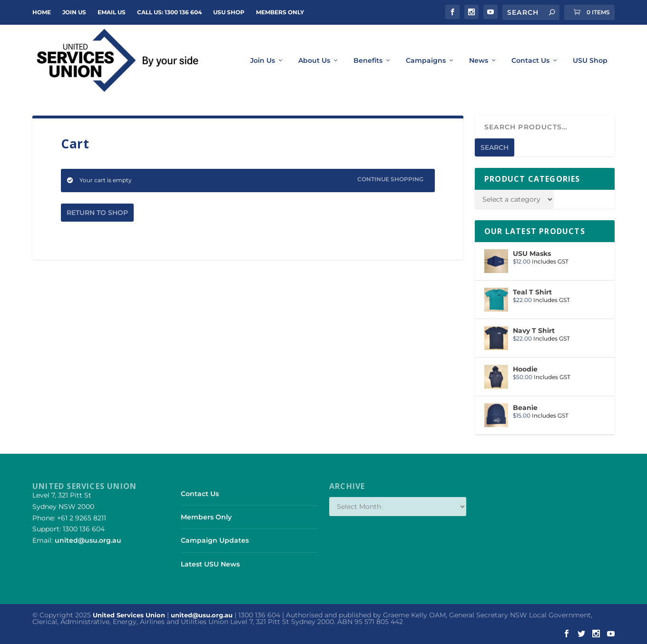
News (479, 61)
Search (495, 147)
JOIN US (74, 12)
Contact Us (530, 61)
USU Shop (229, 12)
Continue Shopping (390, 179)
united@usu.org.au (88, 540)
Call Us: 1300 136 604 (169, 12)
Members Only (280, 12)
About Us (314, 61)
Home (42, 12)
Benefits (368, 61)
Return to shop (97, 213)
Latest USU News (210, 564)
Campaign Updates (215, 540)
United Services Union (129, 615)
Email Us (112, 12)
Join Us (263, 61)
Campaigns (426, 61)
